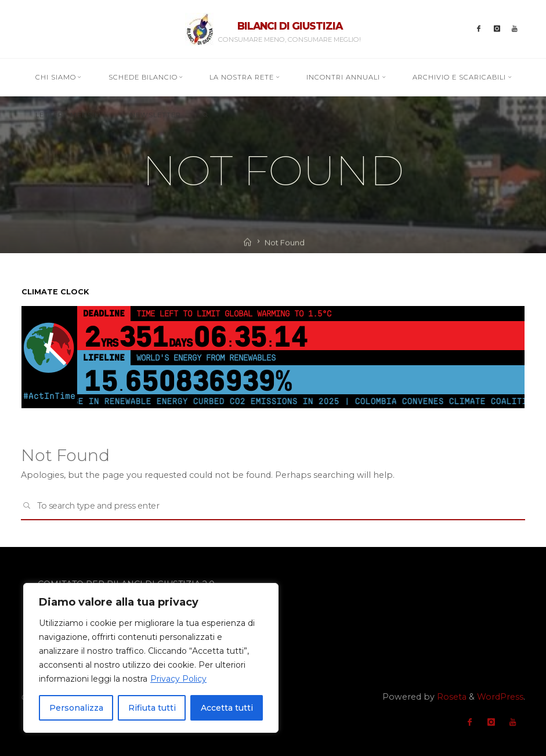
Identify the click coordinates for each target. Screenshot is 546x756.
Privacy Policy (178, 679)
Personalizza (76, 708)
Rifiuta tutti (152, 708)
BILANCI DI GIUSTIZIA (290, 26)
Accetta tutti (227, 708)
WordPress (500, 697)
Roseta (451, 697)
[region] (151, 658)
